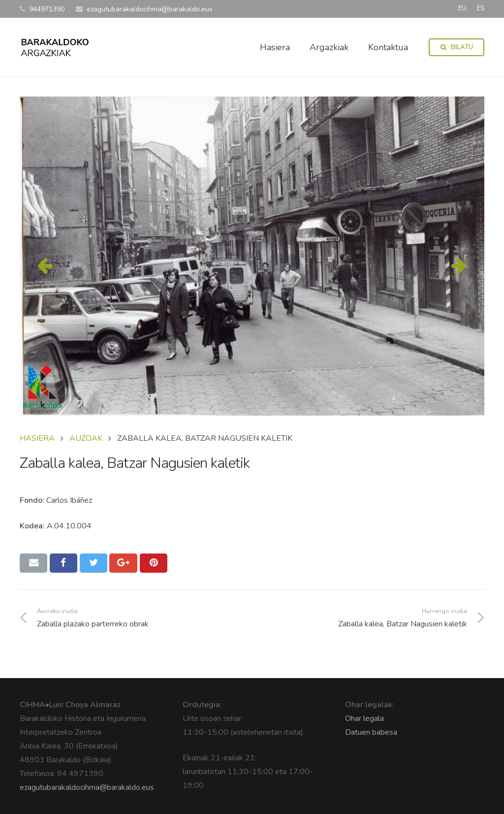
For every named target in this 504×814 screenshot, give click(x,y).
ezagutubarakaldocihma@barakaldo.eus (87, 787)
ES (481, 8)
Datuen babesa (371, 732)
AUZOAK (86, 438)
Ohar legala (364, 718)
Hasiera (37, 438)
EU (462, 8)
